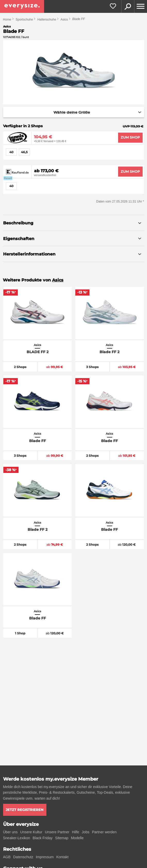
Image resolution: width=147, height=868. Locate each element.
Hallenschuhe (47, 20)
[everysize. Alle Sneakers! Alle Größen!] (22, 6)
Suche (128, 6)
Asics (64, 20)
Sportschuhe (24, 20)
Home (7, 20)
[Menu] (141, 6)
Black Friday (43, 838)
